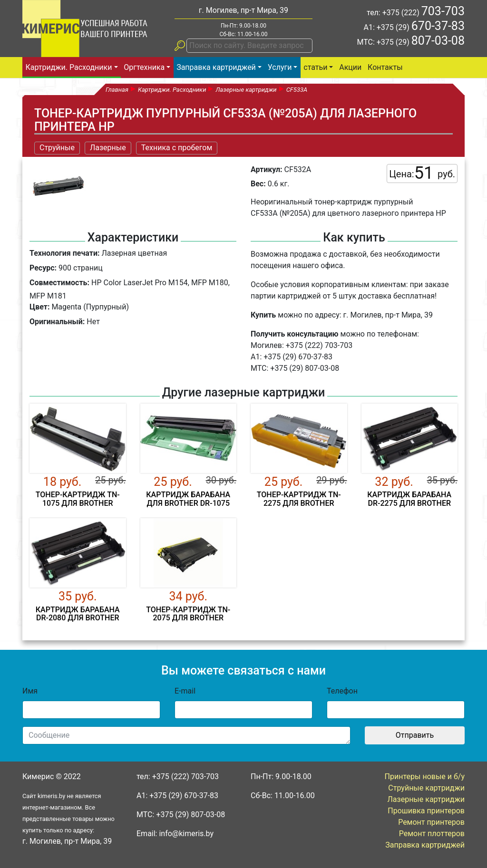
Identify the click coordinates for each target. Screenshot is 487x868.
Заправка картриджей (216, 67)
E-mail (185, 691)
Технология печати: (64, 253)
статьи (315, 67)
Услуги (280, 67)
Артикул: (267, 169)
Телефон (342, 691)
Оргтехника (144, 67)
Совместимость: (59, 283)
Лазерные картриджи (426, 799)
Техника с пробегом (177, 148)
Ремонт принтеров (431, 822)
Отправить (415, 735)
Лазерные (108, 148)
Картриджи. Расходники (68, 67)
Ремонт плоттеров (432, 834)
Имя (30, 691)
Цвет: (39, 307)
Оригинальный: (57, 322)
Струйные (57, 148)
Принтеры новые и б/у (425, 776)
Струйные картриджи (426, 788)
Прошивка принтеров (426, 811)
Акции (350, 67)
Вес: (258, 184)
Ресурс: (43, 268)
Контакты (385, 67)
